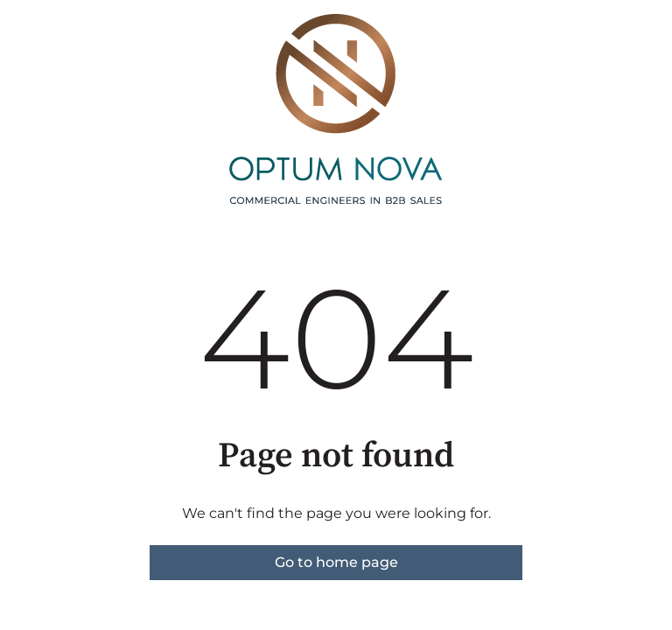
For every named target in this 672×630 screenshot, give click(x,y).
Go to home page (336, 562)
